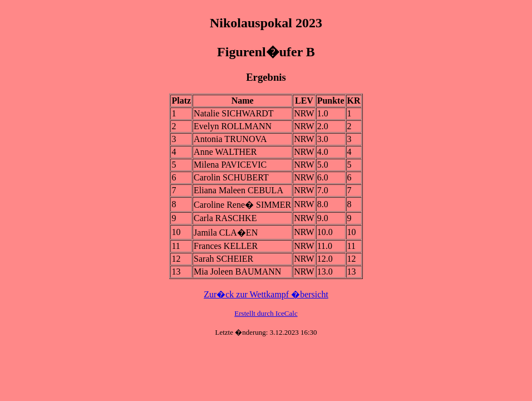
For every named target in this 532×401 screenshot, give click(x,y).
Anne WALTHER (225, 152)
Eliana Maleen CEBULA (238, 190)
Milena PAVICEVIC (230, 165)
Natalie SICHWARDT (234, 113)
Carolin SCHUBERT (231, 177)
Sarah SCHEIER (223, 259)
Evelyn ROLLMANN (233, 126)
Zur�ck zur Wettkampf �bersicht (266, 294)
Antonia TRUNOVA (230, 139)
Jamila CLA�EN (226, 233)
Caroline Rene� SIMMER (242, 205)
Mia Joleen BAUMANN (237, 272)
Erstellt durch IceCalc (266, 313)
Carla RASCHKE (225, 218)
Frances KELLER (226, 246)
